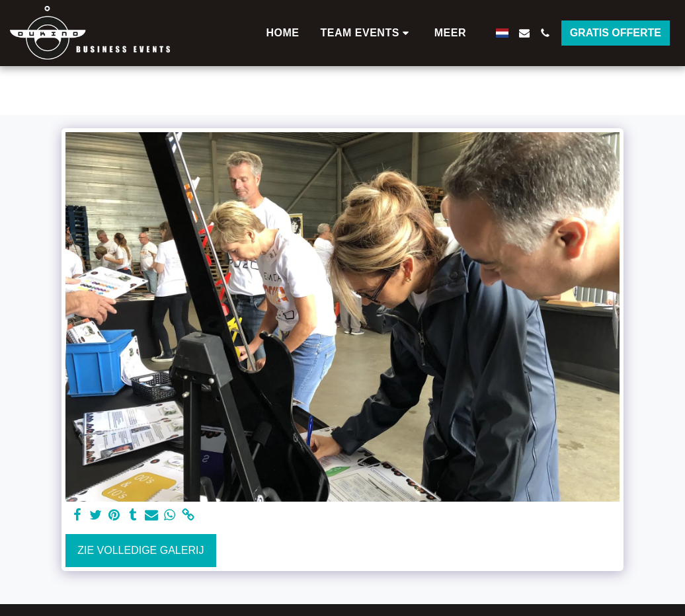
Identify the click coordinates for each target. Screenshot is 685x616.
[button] (367, 33)
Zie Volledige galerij (141, 550)
